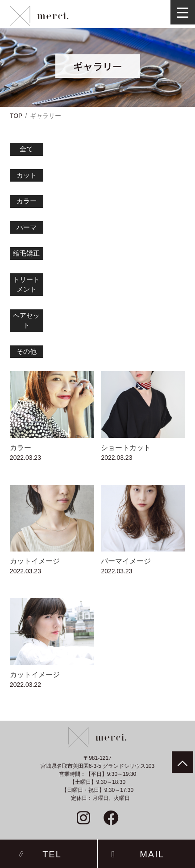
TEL (52, 854)
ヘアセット (26, 320)
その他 (27, 351)
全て (26, 149)
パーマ (27, 227)
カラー (27, 201)
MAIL (152, 854)
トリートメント (26, 284)
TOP (16, 116)
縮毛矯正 (26, 253)
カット (27, 175)
